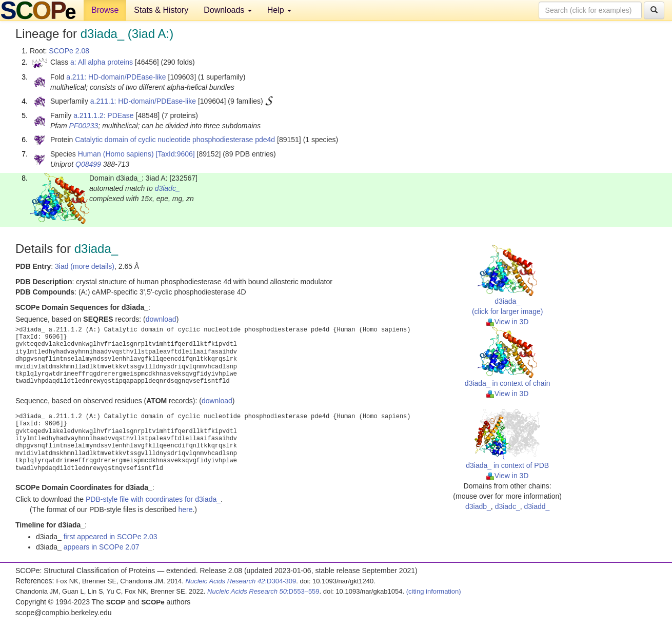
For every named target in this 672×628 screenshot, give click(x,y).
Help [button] (279, 10)
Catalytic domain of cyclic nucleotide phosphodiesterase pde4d (175, 140)
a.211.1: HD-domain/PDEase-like (143, 101)
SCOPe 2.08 (69, 51)
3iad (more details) (85, 266)
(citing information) (434, 591)
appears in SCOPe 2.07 (102, 547)
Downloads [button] (228, 10)
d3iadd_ (537, 506)
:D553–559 (263, 591)
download (161, 319)
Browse (105, 10)
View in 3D (508, 322)
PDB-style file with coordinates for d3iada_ (153, 499)
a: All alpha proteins (102, 62)
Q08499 (88, 164)
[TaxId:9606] (175, 154)
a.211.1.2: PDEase (104, 115)
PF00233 (84, 126)
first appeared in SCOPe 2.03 (111, 537)
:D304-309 (241, 581)
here (185, 509)
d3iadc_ (167, 188)
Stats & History (161, 10)
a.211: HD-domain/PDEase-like (116, 77)
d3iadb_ (478, 506)
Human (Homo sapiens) (116, 154)
